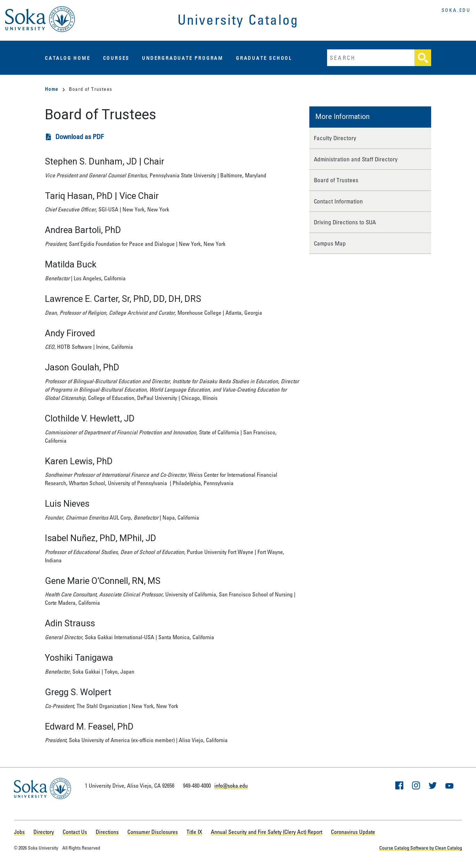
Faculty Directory (335, 138)
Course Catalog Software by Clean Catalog (421, 848)
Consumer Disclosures (153, 832)
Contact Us (75, 832)
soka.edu (456, 10)
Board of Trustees (336, 180)
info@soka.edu (231, 786)
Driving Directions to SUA (345, 222)
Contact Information (338, 201)
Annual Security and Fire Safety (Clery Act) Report (267, 832)
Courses (116, 58)
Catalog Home (68, 58)
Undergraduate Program (183, 58)
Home (55, 89)
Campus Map (330, 243)
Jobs (19, 832)
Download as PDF (80, 136)
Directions (107, 832)
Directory (44, 832)
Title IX (194, 832)
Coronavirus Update (353, 832)
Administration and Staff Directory (356, 159)
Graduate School (264, 58)
